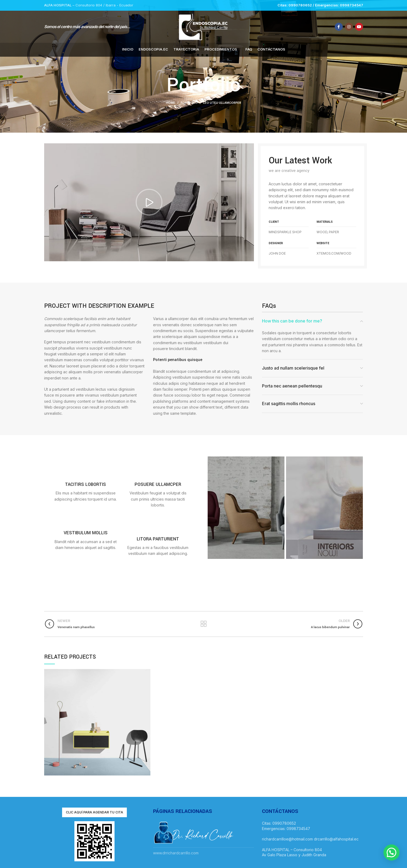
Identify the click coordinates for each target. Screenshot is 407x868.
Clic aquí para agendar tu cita (94, 812)
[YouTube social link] (359, 27)
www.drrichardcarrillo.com (176, 853)
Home (171, 103)
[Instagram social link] (349, 27)
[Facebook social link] (339, 27)
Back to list (203, 624)
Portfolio (189, 103)
